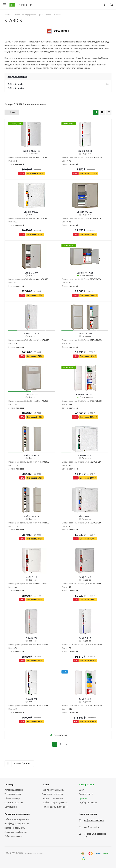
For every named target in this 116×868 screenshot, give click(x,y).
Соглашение (11, 807)
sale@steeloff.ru (92, 827)
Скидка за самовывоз (52, 798)
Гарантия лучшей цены (53, 790)
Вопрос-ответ (86, 794)
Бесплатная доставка (52, 794)
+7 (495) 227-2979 (94, 820)
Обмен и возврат (13, 798)
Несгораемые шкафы (15, 828)
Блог (81, 790)
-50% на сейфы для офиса (55, 807)
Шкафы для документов (17, 824)
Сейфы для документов (17, 819)
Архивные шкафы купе (16, 832)
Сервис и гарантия (14, 803)
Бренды (83, 798)
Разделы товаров (17, 76)
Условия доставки (14, 790)
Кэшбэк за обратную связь (55, 803)
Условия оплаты (13, 794)
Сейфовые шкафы (14, 836)
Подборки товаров (88, 803)
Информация (86, 785)
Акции (45, 785)
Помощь (9, 785)
